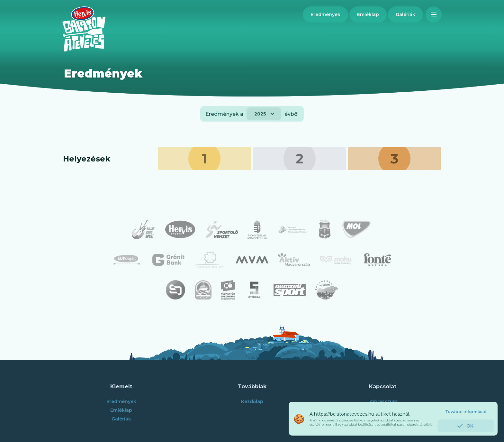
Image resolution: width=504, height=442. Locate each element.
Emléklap (121, 410)
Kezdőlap (252, 401)
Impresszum (383, 401)
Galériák (121, 419)
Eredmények (121, 401)
